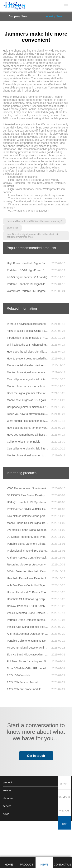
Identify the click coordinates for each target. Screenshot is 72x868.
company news (18, 53)
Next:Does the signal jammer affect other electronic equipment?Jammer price (33, 272)
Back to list (12, 264)
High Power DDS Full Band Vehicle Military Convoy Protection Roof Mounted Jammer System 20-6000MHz (35, 219)
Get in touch (36, 792)
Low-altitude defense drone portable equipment (36, 231)
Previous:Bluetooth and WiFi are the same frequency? (34, 257)
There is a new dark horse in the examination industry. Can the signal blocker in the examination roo (35, 236)
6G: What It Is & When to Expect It (29, 247)
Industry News (54, 53)
